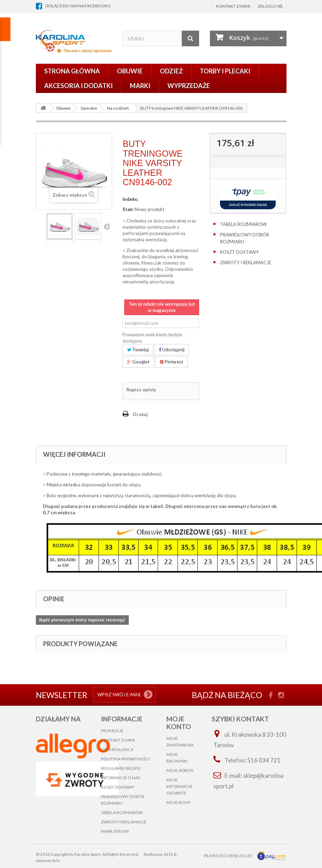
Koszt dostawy (239, 252)
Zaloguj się (270, 6)
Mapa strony (115, 831)
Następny (107, 226)
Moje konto (179, 723)
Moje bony (178, 802)
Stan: (128, 209)
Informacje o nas (120, 778)
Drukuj (140, 414)
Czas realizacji (117, 749)
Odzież (171, 71)
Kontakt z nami (233, 6)
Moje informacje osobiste (179, 786)
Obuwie (130, 71)
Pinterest (171, 362)
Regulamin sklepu (121, 768)
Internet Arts (48, 861)
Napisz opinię (141, 390)
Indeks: (130, 199)
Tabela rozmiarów (243, 224)
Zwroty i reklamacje (246, 263)
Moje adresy (180, 770)
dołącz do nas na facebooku (78, 6)
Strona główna (72, 71)
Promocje (112, 731)
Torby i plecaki (225, 71)
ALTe (168, 854)
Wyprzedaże (189, 86)
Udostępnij (172, 350)
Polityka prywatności (125, 759)
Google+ (138, 362)
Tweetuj (138, 350)
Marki (140, 86)
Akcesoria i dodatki (78, 86)
